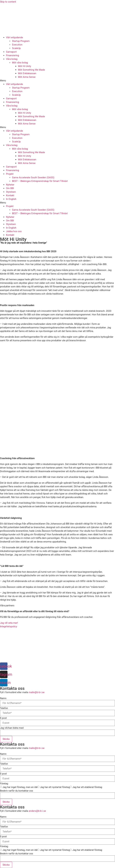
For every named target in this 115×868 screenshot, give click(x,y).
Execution (17, 45)
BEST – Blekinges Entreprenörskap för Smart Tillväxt (40, 181)
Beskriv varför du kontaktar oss (17, 791)
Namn (3, 698)
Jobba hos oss (14, 231)
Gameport (11, 52)
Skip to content (8, 2)
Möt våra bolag (20, 63)
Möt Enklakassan (27, 73)
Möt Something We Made (31, 70)
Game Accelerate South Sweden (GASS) (33, 178)
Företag (4, 784)
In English (11, 199)
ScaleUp (16, 48)
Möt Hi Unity (24, 66)
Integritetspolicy (9, 626)
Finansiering (13, 55)
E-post (3, 718)
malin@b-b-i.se (37, 692)
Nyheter (10, 185)
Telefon (4, 708)
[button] (57, 81)
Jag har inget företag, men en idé (20, 787)
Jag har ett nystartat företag (55, 787)
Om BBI (10, 188)
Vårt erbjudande (14, 37)
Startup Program (21, 41)
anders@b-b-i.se (37, 811)
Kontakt (10, 195)
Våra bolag (12, 59)
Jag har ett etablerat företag (87, 787)
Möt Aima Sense (27, 77)
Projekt (10, 174)
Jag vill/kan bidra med (12, 728)
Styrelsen (11, 192)
